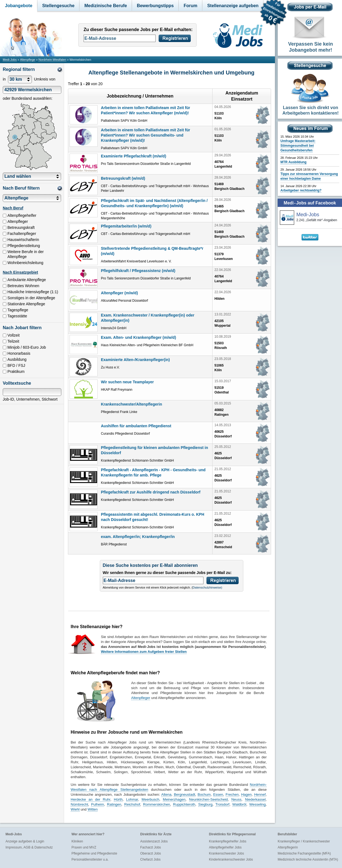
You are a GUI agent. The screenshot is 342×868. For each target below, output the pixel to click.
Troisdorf (223, 804)
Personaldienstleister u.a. (90, 859)
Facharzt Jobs (151, 847)
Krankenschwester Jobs (226, 853)
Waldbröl (239, 804)
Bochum (204, 794)
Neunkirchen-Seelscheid (209, 799)
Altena (166, 794)
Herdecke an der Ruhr (90, 799)
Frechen (232, 794)
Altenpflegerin (288, 847)
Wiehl (75, 809)
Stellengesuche (58, 6)
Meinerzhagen (174, 799)
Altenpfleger (141, 698)
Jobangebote (19, 6)
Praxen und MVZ (84, 847)
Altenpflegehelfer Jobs (225, 847)
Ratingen (114, 804)
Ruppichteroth (184, 804)
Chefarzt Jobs (150, 859)
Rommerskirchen (156, 804)
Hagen (246, 794)
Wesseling (258, 804)
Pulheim (97, 804)
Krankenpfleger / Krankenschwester (304, 841)
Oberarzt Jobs (151, 853)
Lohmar (132, 799)
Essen (218, 794)
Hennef (260, 794)
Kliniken (77, 841)
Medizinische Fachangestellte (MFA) (304, 853)
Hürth (118, 799)
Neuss (236, 799)
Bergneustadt (184, 794)
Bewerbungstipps (155, 6)
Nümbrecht (79, 804)
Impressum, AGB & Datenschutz (29, 847)
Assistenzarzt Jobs (154, 841)
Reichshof (132, 804)
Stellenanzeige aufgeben (233, 6)
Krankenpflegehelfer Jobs (228, 841)
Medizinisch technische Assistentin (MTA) (308, 859)
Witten (93, 809)
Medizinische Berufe (106, 6)
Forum (191, 6)
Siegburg (205, 804)
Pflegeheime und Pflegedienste (94, 853)
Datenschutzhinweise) (208, 587)
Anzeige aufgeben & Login (25, 841)
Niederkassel (255, 799)
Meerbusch (150, 799)
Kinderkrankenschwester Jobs (231, 859)
